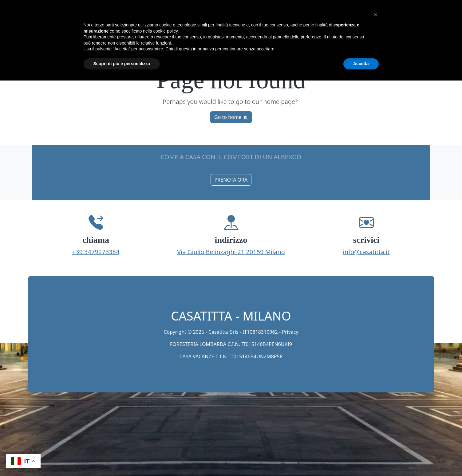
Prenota (252, 371)
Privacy (290, 332)
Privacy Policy (216, 371)
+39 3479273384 (96, 252)
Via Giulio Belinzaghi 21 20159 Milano (231, 252)
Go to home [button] (231, 117)
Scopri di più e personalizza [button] (122, 64)
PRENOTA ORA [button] (231, 180)
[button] (376, 15)
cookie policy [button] (166, 31)
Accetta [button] (361, 64)
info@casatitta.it (366, 252)
